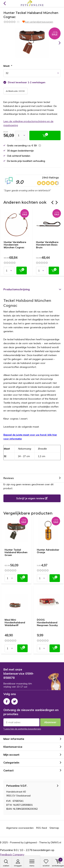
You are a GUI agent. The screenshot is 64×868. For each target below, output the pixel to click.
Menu (32, 863)
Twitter (15, 701)
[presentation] (57, 43)
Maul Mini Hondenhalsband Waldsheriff (15, 622)
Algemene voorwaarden (20, 828)
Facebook (7, 701)
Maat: (8, 66)
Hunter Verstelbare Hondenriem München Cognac (15, 245)
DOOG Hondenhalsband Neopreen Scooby (47, 622)
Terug (5, 3)
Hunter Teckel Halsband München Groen (16, 552)
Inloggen (18, 863)
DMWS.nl (56, 842)
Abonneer (50, 722)
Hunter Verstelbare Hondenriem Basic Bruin (47, 245)
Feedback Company (12, 854)
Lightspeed (30, 842)
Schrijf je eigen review (32, 498)
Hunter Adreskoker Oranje (48, 551)
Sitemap (54, 828)
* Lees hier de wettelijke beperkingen (22, 729)
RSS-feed (42, 828)
